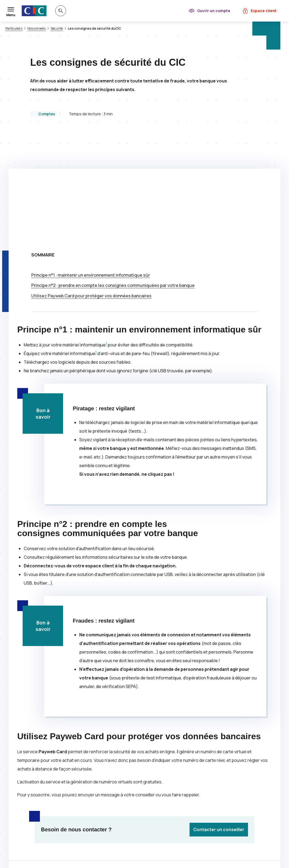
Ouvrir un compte (214, 11)
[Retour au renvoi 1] (150, 856)
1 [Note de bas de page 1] (106, 236)
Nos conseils (37, 29)
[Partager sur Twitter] (164, 772)
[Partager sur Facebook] (177, 772)
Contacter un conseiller (219, 722)
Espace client (264, 11)
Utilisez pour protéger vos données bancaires (91, 188)
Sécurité (57, 29)
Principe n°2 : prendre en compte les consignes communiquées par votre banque (113, 178)
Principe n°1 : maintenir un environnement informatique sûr (91, 167)
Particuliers (14, 29)
